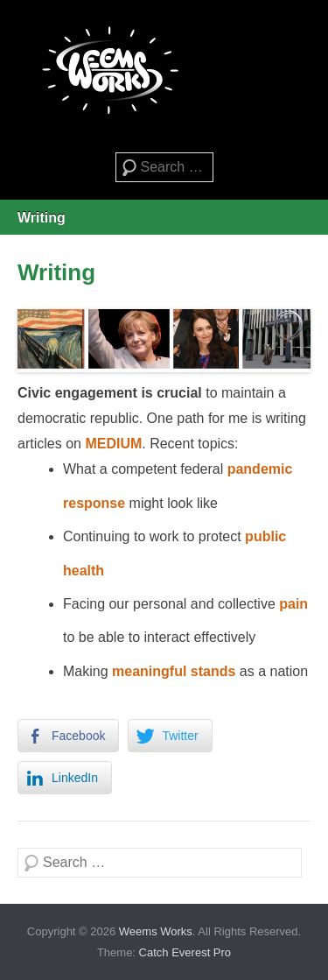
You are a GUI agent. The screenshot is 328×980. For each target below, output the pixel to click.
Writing (42, 218)
